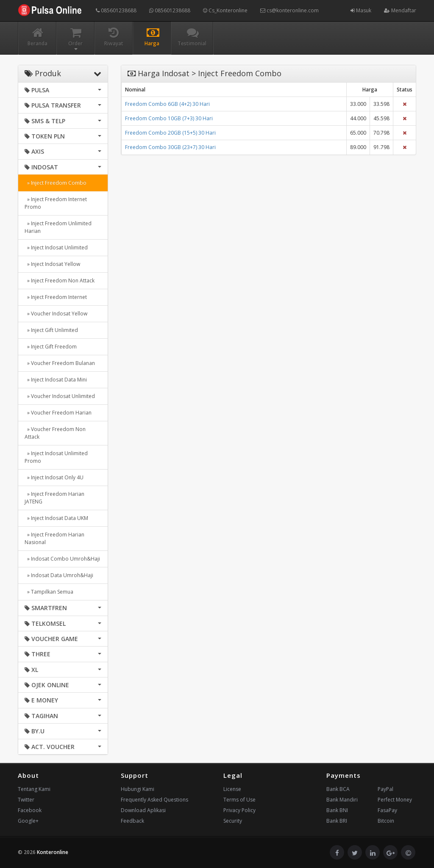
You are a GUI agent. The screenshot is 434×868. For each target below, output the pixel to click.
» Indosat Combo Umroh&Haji (62, 559)
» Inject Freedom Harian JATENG (54, 498)
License (232, 789)
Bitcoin (386, 821)
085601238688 (116, 10)
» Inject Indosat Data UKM (56, 518)
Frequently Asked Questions (154, 800)
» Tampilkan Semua (49, 592)
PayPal (385, 789)
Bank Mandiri (342, 800)
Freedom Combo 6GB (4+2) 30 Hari (167, 104)
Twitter (26, 800)
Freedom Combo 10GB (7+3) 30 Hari (169, 118)
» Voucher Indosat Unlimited (60, 396)
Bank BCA (338, 789)
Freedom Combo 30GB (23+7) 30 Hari (170, 147)
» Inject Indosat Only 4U (54, 477)
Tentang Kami (34, 789)
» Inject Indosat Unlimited (56, 247)
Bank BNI (337, 810)
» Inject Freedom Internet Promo (56, 203)
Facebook (30, 810)
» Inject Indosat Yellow (52, 264)
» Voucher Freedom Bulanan (60, 363)
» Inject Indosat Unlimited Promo (56, 457)
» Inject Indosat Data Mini (56, 380)
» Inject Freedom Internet (56, 297)
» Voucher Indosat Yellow (56, 314)
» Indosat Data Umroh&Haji (59, 575)
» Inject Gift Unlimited (51, 330)
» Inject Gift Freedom (51, 347)
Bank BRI (337, 821)
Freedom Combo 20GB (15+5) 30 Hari (170, 133)
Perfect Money (395, 800)
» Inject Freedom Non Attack (60, 281)
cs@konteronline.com (289, 10)
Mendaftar (400, 10)
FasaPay (387, 810)
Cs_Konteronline (225, 10)
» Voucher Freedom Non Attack (55, 433)
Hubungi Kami (138, 789)
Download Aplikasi (143, 810)
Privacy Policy (239, 810)
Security (233, 821)
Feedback (132, 821)
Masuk (361, 10)
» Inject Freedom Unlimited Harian (58, 227)
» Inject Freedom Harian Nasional (54, 538)
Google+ (28, 821)
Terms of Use (239, 800)
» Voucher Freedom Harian (58, 413)
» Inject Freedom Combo (56, 183)
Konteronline (53, 852)
